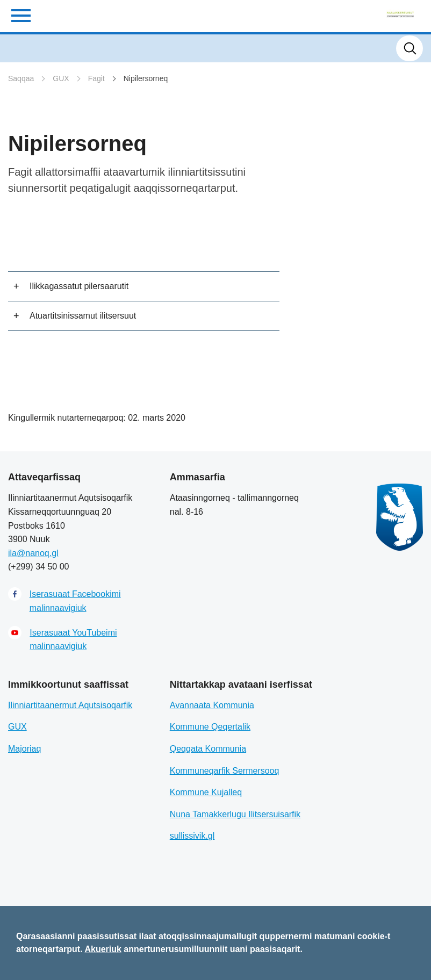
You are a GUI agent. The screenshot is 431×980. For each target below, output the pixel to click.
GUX (61, 78)
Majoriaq (24, 749)
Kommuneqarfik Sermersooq (225, 771)
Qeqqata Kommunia (208, 749)
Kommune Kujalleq (206, 792)
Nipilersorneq (146, 78)
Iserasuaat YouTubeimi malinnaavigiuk (73, 640)
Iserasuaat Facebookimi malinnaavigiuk (75, 601)
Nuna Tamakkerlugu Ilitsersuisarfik (235, 814)
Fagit (96, 78)
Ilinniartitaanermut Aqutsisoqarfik (70, 705)
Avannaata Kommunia (212, 705)
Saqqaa (21, 78)
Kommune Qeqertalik (210, 727)
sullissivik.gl (192, 836)
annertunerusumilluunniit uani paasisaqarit (212, 949)
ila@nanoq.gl (33, 553)
